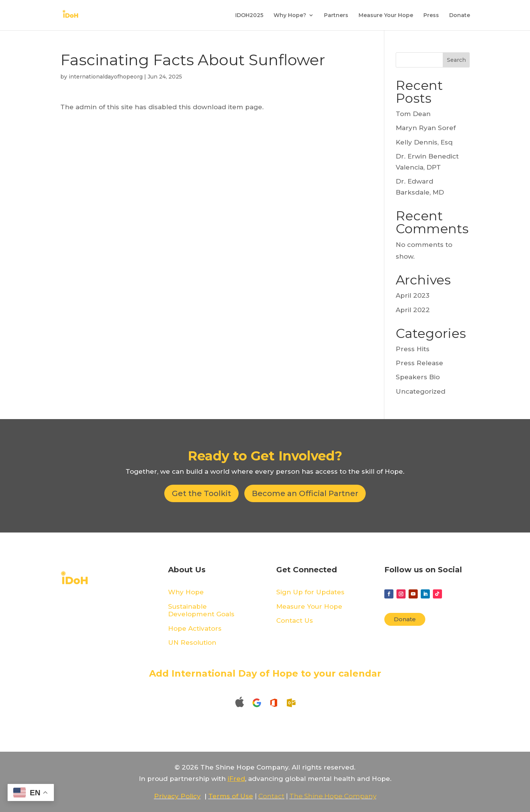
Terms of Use (231, 796)
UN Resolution (192, 642)
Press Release (419, 363)
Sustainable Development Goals (201, 610)
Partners (336, 16)
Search (456, 60)
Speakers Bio (418, 377)
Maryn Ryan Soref (426, 128)
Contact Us (295, 620)
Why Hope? (290, 16)
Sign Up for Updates (310, 592)
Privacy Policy (177, 796)
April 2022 (413, 310)
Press (431, 16)
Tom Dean (413, 114)
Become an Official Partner (305, 493)
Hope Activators (195, 628)
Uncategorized (421, 391)
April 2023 (413, 295)
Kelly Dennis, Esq (424, 142)
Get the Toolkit (201, 493)
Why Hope (186, 592)
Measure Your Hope (386, 16)
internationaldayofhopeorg (106, 77)
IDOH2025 (249, 16)
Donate (460, 16)
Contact (271, 796)
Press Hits (413, 349)
